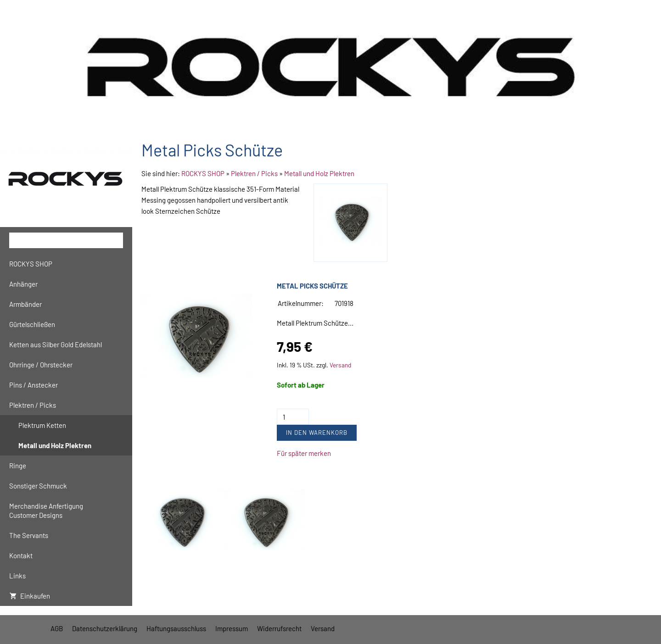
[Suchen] (66, 240)
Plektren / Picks (254, 173)
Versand (340, 365)
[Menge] (293, 417)
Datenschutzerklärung (105, 628)
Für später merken (304, 453)
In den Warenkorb (317, 433)
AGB (57, 628)
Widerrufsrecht (279, 628)
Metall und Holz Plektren (319, 173)
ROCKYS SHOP (203, 173)
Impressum (232, 628)
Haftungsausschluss (176, 628)
